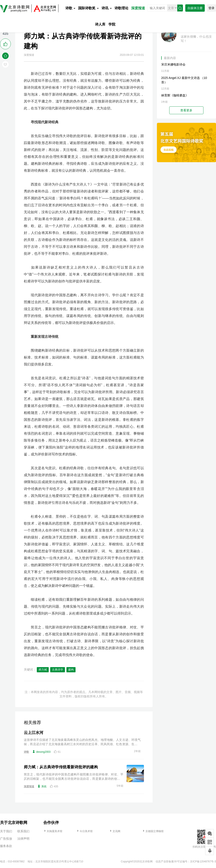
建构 (71, 670)
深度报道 (138, 8)
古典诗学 (58, 670)
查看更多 (186, 110)
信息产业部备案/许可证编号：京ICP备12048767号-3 (186, 862)
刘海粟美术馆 (53, 831)
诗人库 (100, 24)
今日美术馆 (84, 831)
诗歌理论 (121, 8)
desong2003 (41, 752)
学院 (112, 24)
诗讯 (106, 8)
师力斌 (43, 670)
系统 (42, 786)
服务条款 (6, 846)
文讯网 (115, 831)
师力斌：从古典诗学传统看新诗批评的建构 (61, 767)
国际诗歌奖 (88, 8)
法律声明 (23, 839)
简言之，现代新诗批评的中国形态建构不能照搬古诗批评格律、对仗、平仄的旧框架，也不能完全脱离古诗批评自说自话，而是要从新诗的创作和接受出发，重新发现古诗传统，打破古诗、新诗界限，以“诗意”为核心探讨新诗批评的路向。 (74, 777)
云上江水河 (34, 733)
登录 (211, 8)
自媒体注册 (195, 8)
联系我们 (23, 831)
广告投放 (6, 839)
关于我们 (6, 831)
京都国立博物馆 (153, 831)
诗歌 (70, 8)
